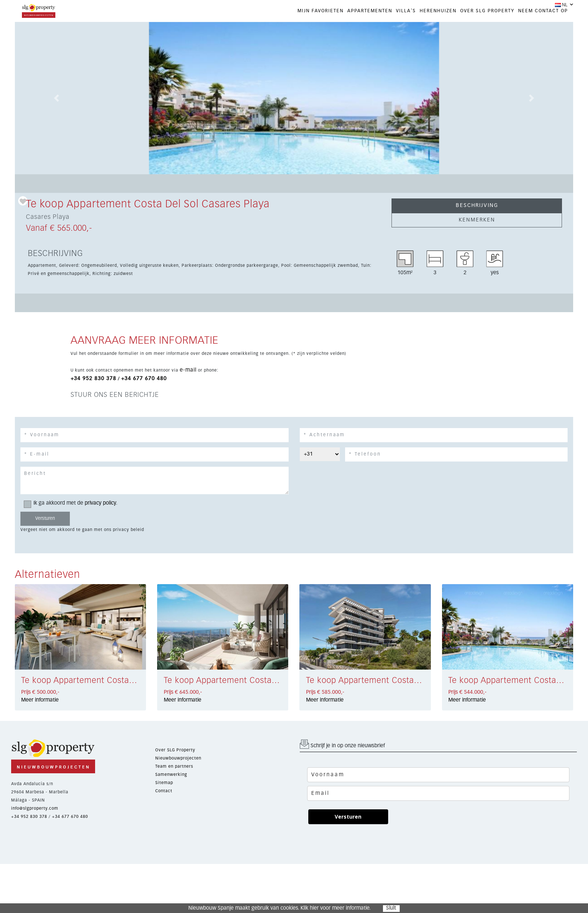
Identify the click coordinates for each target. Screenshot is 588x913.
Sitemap (164, 783)
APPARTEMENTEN (370, 11)
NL (561, 5)
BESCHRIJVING (477, 205)
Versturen (348, 817)
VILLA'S (406, 11)
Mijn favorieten (321, 11)
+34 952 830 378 (93, 379)
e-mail (188, 370)
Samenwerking (171, 775)
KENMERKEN (477, 220)
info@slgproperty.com (35, 808)
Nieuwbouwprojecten (178, 758)
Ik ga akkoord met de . (73, 503)
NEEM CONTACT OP (543, 11)
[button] (57, 98)
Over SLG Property (175, 750)
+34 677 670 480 (144, 379)
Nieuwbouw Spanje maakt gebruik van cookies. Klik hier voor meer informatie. (280, 908)
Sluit (391, 908)
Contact (164, 791)
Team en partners (174, 766)
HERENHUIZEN (438, 11)
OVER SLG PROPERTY (487, 11)
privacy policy (100, 503)
